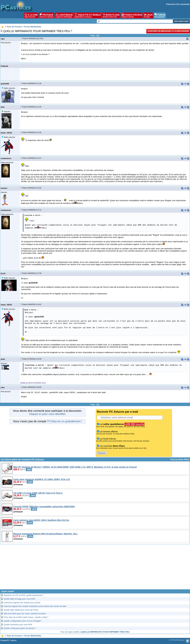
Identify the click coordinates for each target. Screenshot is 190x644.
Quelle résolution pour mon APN (18, 625)
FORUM (160, 15)
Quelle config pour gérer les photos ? (20, 628)
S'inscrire (171, 4)
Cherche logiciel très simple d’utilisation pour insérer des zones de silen (35, 606)
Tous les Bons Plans (180, 459)
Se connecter (183, 4)
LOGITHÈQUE (64, 15)
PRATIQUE (47, 15)
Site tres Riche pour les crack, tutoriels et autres (25, 614)
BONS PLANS (111, 15)
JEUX (148, 15)
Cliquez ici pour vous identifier (47, 414)
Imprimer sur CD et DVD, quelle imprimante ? (24, 595)
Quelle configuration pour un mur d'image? (22, 621)
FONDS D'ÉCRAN (132, 15)
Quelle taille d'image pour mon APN (19, 599)
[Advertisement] (95, 568)
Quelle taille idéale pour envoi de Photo (21, 610)
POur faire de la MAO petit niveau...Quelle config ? (26, 617)
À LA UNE (31, 15)
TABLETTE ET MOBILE (88, 15)
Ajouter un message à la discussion (168, 31)
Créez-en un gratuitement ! (66, 421)
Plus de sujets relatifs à (95, 632)
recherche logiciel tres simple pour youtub (22, 603)
